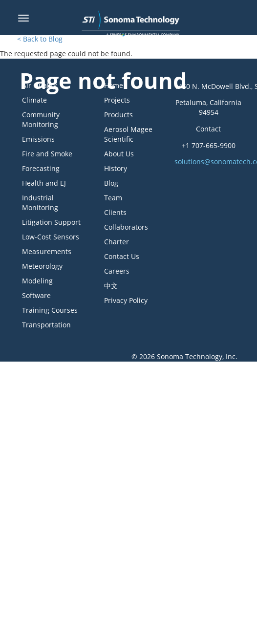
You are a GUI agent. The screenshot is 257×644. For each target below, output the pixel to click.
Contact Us (122, 256)
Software (36, 295)
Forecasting (41, 168)
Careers (117, 271)
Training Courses (50, 310)
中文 (111, 286)
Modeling (37, 281)
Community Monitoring (41, 119)
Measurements (47, 251)
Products (118, 115)
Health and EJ (44, 183)
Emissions (38, 139)
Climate (34, 100)
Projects (117, 100)
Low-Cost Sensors (51, 237)
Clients (115, 212)
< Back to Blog (40, 39)
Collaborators (126, 227)
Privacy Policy (126, 300)
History (116, 168)
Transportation (46, 325)
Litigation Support (51, 222)
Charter (117, 242)
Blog (111, 183)
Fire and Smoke (47, 154)
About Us (119, 154)
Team (113, 198)
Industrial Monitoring (40, 203)
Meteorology (42, 266)
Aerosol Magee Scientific (128, 134)
